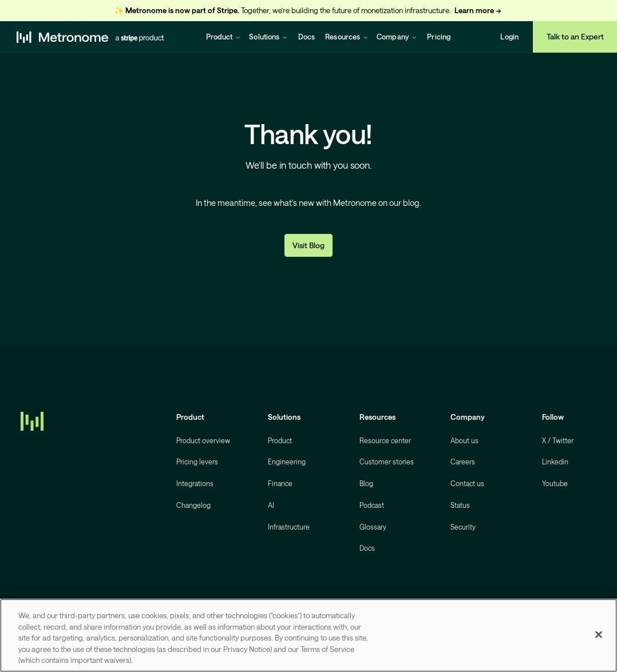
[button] (223, 37)
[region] (308, 635)
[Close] (599, 635)
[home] (90, 37)
